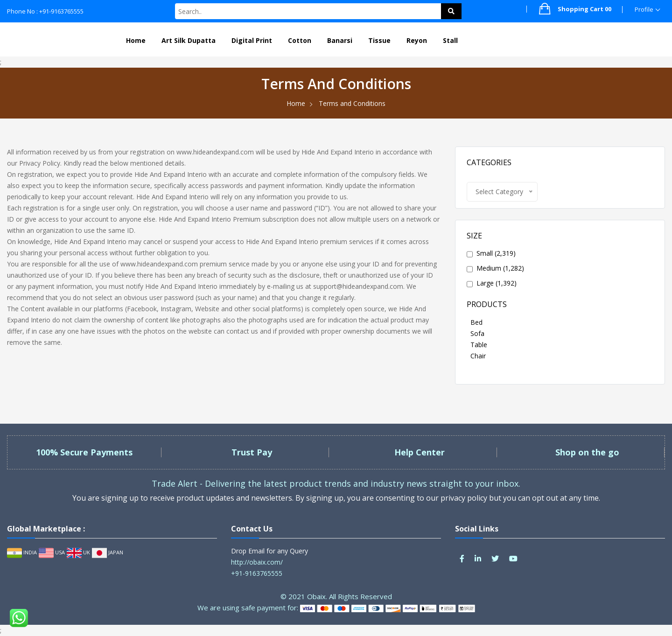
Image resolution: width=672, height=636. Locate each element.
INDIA (22, 552)
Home (136, 40)
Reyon (417, 40)
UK (78, 552)
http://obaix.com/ (257, 562)
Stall (450, 40)
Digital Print (252, 40)
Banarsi (340, 40)
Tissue (379, 40)
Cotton (300, 40)
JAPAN (108, 552)
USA (52, 552)
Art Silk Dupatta (189, 40)
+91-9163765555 (257, 573)
